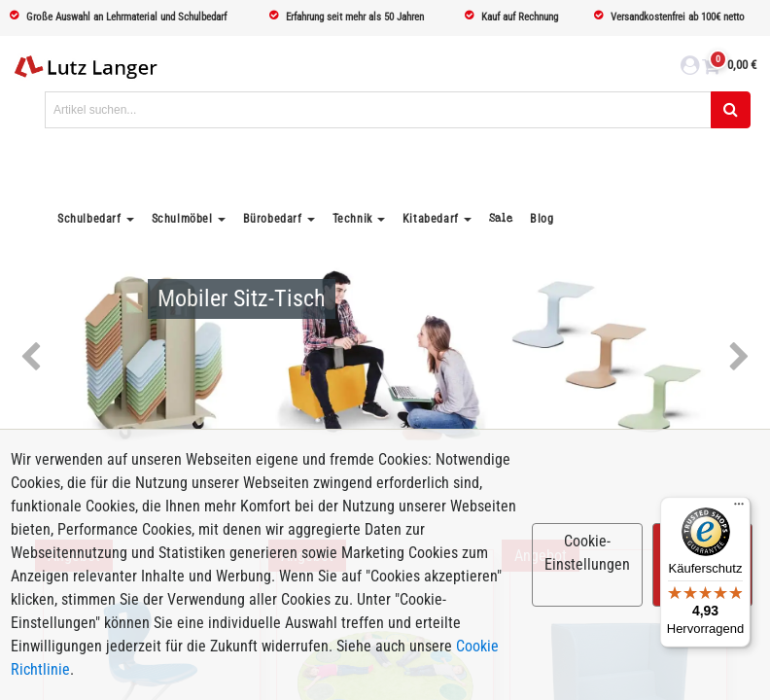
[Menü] (739, 508)
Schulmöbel (182, 219)
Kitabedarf (431, 219)
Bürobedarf (273, 219)
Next (739, 358)
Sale (501, 218)
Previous (31, 358)
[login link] (690, 68)
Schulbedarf (89, 219)
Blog (542, 219)
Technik (352, 219)
